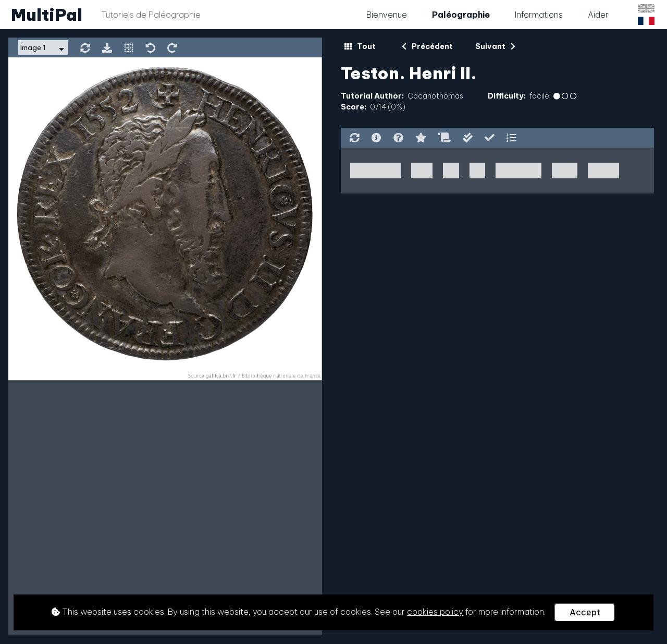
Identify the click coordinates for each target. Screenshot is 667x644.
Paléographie (461, 15)
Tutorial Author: (372, 96)
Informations (539, 15)
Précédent (427, 46)
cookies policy (435, 612)
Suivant (495, 46)
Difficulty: (507, 96)
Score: (354, 107)
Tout (360, 46)
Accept (585, 612)
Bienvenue (387, 15)
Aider (598, 15)
